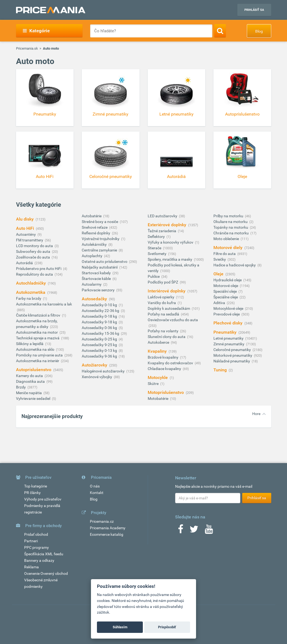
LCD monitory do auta (35, 246)
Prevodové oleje (227, 314)
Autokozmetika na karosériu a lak (44, 304)
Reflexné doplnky (96, 233)
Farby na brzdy (29, 298)
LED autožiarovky (163, 216)
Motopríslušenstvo (166, 392)
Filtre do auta (225, 254)
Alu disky (25, 219)
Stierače (155, 248)
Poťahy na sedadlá (164, 314)
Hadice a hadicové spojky (235, 265)
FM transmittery (30, 240)
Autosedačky (95, 299)
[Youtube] (209, 531)
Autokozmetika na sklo (36, 349)
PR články (32, 493)
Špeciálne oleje (226, 297)
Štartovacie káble (97, 279)
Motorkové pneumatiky (233, 355)
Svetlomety (157, 254)
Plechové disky (228, 323)
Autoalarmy (92, 284)
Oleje (219, 274)
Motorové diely (228, 248)
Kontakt (97, 493)
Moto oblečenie (227, 239)
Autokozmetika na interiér (38, 361)
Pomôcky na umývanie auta (40, 355)
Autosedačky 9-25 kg (100, 345)
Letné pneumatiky (229, 338)
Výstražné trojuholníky (101, 239)
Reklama (31, 567)
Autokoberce (159, 342)
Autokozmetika (31, 292)
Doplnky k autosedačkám (169, 308)
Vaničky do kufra (162, 303)
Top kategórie (36, 486)
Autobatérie (92, 216)
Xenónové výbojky (97, 377)
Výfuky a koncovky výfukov (171, 242)
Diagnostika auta (31, 381)
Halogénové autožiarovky (104, 371)
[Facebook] (181, 531)
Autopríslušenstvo (34, 370)
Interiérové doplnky (167, 291)
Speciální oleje (225, 291)
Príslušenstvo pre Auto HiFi (39, 269)
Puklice (154, 276)
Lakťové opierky (161, 297)
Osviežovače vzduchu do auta (173, 320)
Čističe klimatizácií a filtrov (39, 315)
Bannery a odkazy (39, 560)
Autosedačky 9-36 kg (100, 356)
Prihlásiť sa (254, 10)
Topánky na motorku (231, 227)
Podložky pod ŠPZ (163, 282)
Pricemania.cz (102, 521)
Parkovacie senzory (99, 290)
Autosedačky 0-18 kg (100, 316)
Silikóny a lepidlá (30, 344)
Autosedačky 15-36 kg (101, 333)
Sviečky (220, 259)
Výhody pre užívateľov (43, 499)
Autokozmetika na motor (37, 332)
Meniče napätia (29, 393)
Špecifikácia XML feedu (44, 554)
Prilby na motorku (229, 216)
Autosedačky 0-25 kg (100, 339)
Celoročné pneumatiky (233, 350)
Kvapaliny (158, 351)
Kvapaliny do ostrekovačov (171, 363)
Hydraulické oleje (228, 280)
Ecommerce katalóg (107, 534)
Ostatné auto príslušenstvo (105, 262)
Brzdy (21, 387)
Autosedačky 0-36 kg (100, 328)
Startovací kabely (97, 273)
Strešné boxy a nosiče (100, 222)
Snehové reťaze (95, 227)
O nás (95, 486)
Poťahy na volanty (163, 331)
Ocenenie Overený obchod (46, 573)
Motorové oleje (226, 286)
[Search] (220, 31)
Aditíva (220, 303)
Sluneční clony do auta (167, 337)
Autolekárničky (95, 244)
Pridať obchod (36, 534)
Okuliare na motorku (231, 222)
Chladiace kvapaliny (165, 369)
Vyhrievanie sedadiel (34, 398)
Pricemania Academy (108, 528)
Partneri (31, 541)
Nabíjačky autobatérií (100, 267)
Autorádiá (25, 263)
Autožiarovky (95, 365)
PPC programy (37, 547)
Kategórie (36, 31)
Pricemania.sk (27, 48)
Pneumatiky (225, 332)
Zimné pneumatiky (229, 344)
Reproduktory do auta (35, 274)
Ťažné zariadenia (162, 231)
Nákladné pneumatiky (232, 361)
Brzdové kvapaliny (163, 357)
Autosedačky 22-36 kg (101, 311)
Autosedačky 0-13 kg (100, 350)
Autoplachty (92, 256)
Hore (256, 414)
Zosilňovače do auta (33, 257)
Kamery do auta (30, 376)
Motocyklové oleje (229, 308)
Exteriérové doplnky (168, 225)
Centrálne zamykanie (100, 250)
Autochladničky (31, 283)
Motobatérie (158, 398)
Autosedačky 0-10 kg (100, 305)
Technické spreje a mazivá (38, 338)
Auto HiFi (26, 228)
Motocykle (158, 377)
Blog (259, 31)
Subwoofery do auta (34, 251)
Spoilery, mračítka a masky (170, 259)
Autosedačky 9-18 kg (100, 322)
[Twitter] (194, 531)
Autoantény (26, 234)
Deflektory (157, 237)
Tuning (221, 370)
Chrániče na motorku (231, 233)
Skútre (154, 384)
